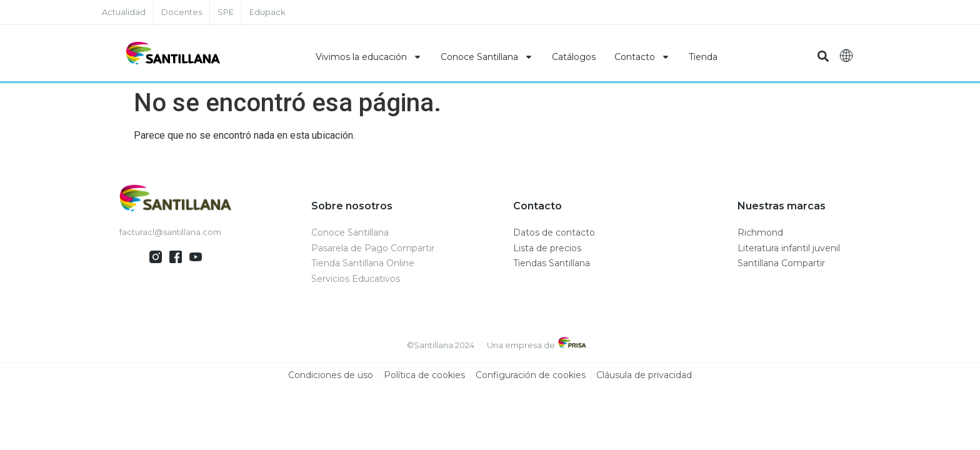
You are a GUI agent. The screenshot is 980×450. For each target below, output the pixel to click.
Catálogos (574, 57)
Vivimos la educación (369, 57)
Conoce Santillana (487, 57)
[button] (823, 57)
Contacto (642, 57)
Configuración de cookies (531, 376)
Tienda (703, 57)
